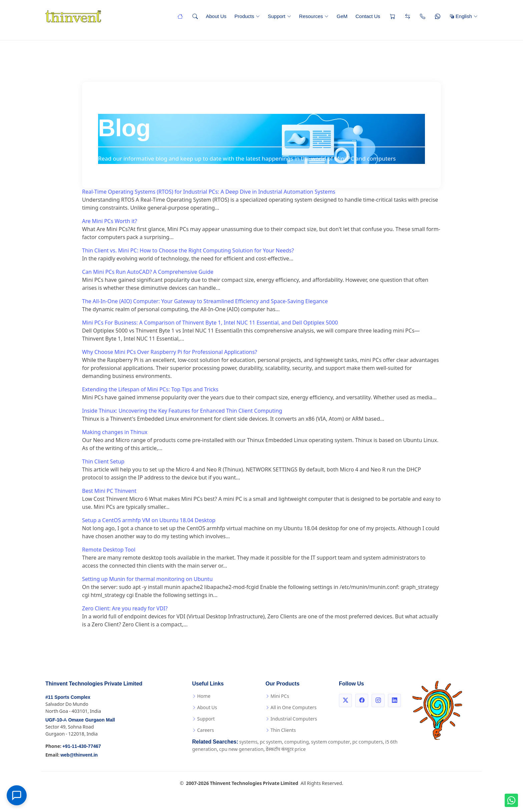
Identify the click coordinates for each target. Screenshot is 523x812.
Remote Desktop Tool (109, 550)
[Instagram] (378, 700)
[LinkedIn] (394, 700)
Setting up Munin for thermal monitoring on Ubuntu (147, 579)
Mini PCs (280, 696)
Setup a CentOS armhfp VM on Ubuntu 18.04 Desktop (149, 520)
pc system (271, 742)
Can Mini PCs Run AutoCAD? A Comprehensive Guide (148, 272)
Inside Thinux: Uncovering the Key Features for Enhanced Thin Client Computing (182, 411)
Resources (314, 16)
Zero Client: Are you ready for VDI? (125, 608)
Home (204, 696)
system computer (331, 742)
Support (280, 16)
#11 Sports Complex (68, 697)
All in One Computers (294, 707)
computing (296, 742)
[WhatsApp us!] (511, 800)
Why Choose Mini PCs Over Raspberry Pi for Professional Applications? (170, 352)
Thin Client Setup (103, 462)
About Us (216, 16)
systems (248, 742)
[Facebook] (362, 700)
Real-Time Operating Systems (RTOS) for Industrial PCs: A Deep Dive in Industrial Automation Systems (209, 192)
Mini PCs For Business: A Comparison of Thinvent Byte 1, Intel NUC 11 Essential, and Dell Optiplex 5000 (210, 323)
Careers (205, 730)
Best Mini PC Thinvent (109, 491)
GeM (342, 16)
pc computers (368, 742)
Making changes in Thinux (115, 432)
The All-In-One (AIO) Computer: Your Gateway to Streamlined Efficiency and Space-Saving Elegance (205, 301)
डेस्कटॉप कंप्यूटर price (286, 749)
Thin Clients (283, 730)
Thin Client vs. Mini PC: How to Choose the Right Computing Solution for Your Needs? (188, 251)
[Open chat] (17, 795)
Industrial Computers (294, 719)
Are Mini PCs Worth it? (110, 221)
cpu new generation (241, 749)
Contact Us (368, 16)
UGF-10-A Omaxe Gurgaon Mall (80, 720)
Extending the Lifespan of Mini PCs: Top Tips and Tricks (150, 389)
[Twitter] (345, 700)
